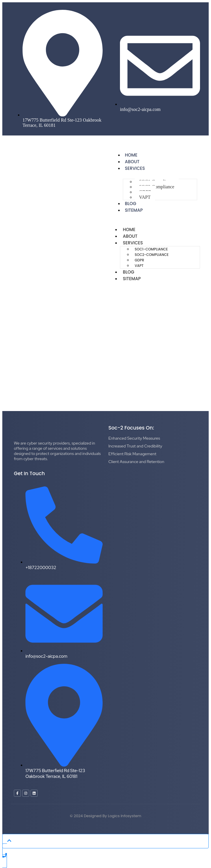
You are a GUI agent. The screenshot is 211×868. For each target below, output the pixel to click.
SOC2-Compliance (157, 187)
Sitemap (134, 210)
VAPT (145, 197)
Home (129, 229)
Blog (128, 272)
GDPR (139, 260)
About (130, 236)
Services (135, 168)
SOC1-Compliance (151, 249)
